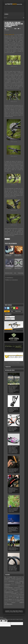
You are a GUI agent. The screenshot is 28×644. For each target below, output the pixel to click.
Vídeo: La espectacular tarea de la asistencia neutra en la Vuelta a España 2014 (13, 510)
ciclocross (7, 586)
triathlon (19, 601)
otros (10, 599)
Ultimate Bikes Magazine (17, 611)
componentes (17, 588)
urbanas (13, 603)
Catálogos (21, 581)
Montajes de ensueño (10, 598)
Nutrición (6, 600)
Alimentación (19, 579)
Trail (15, 601)
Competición (9, 588)
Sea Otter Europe (8, 601)
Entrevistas (22, 591)
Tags (12, 311)
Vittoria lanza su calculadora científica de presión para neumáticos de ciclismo (13, 490)
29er (14, 577)
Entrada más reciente (9, 273)
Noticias (22, 598)
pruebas (22, 599)
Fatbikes (22, 592)
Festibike (6, 594)
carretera (11, 581)
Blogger (18, 363)
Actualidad (13, 579)
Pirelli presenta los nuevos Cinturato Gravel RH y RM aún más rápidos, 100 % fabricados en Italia (13, 568)
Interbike (21, 594)
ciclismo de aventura (9, 583)
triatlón (22, 601)
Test (13, 601)
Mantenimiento (16, 596)
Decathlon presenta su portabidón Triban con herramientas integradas (13, 410)
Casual (17, 581)
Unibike (6, 603)
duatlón (9, 589)
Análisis (17, 580)
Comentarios (8, 319)
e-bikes (13, 589)
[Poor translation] (5, 621)
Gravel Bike (14, 594)
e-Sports (10, 591)
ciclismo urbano (21, 585)
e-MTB (21, 589)
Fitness (9, 594)
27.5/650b (10, 577)
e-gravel (17, 589)
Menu (6, 14)
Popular (7, 311)
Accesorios (7, 579)
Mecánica (22, 596)
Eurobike (17, 592)
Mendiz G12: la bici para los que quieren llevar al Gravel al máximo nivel (13, 429)
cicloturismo (21, 586)
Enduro (16, 590)
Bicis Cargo (22, 580)
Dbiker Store (14, 331)
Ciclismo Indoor (14, 585)
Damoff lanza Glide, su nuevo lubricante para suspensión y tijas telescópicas (13, 470)
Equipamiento (9, 592)
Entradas (7, 317)
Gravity (18, 594)
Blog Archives (18, 311)
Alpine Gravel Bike (12, 580)
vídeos (22, 602)
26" (5, 577)
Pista (13, 600)
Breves (6, 581)
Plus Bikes (17, 600)
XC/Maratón (8, 604)
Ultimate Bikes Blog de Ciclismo (17, 612)
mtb (17, 29)
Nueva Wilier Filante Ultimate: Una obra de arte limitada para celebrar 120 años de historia (13, 530)
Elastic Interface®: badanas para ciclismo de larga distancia (13, 549)
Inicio (15, 273)
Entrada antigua (21, 273)
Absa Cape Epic (20, 577)
